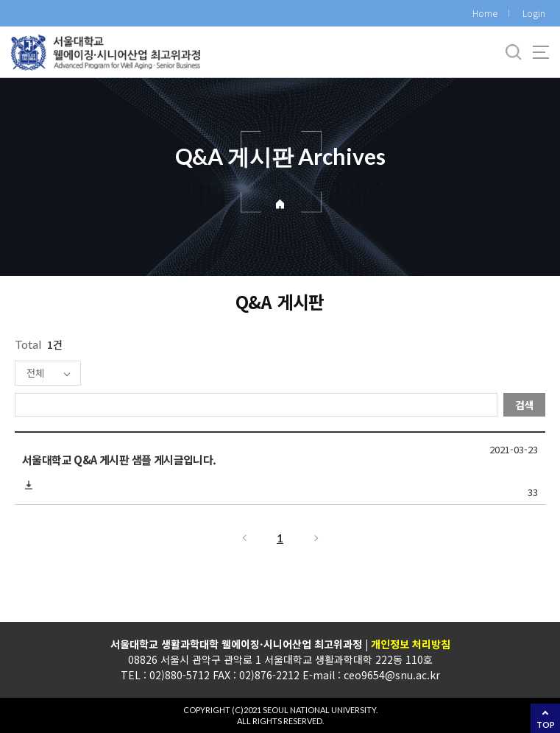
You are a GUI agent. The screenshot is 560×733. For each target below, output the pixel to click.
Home (485, 13)
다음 (317, 538)
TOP (546, 725)
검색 (525, 405)
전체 (35, 373)
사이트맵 (541, 52)
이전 (244, 538)
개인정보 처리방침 (409, 644)
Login (534, 13)
